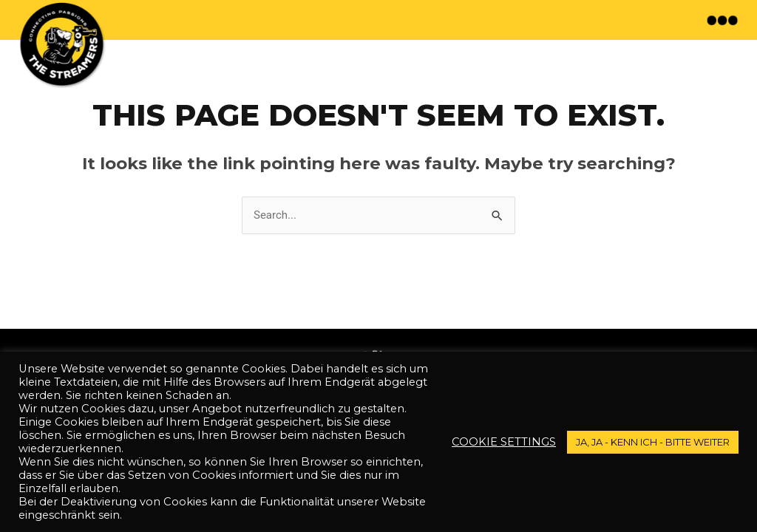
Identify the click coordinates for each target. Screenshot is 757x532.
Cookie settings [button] (504, 442)
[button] (724, 20)
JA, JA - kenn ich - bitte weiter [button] (653, 442)
